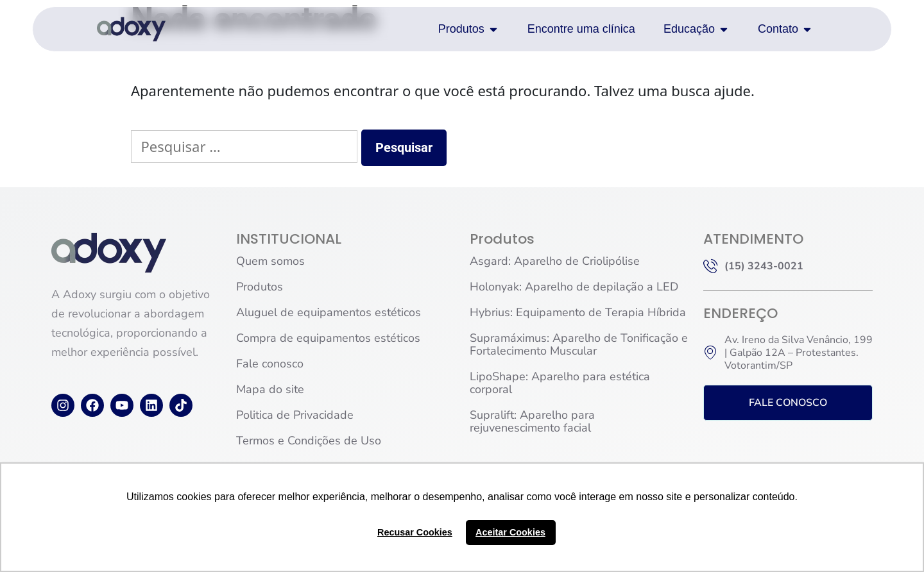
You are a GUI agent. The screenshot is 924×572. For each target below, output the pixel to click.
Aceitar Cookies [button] (510, 532)
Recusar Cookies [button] (415, 532)
